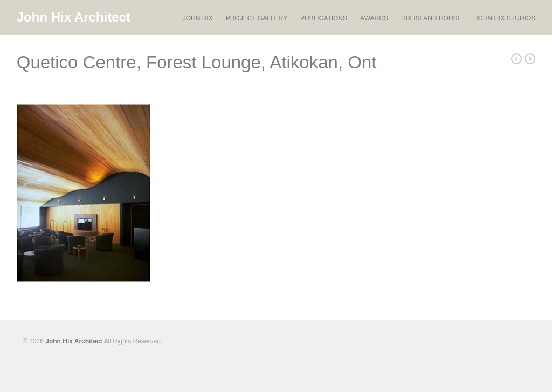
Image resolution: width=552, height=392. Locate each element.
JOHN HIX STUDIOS (505, 18)
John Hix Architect (74, 17)
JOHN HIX (198, 19)
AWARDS (374, 18)
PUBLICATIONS (324, 19)
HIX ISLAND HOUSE (432, 18)
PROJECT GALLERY (257, 19)
